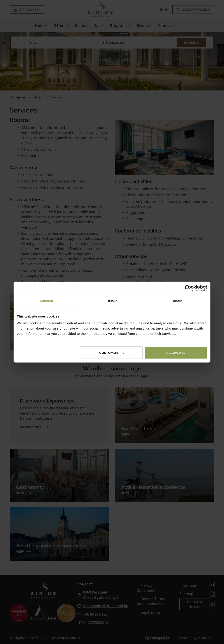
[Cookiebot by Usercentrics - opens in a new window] (188, 288)
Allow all (176, 353)
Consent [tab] (46, 301)
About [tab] (178, 301)
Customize (112, 353)
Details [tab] (112, 301)
